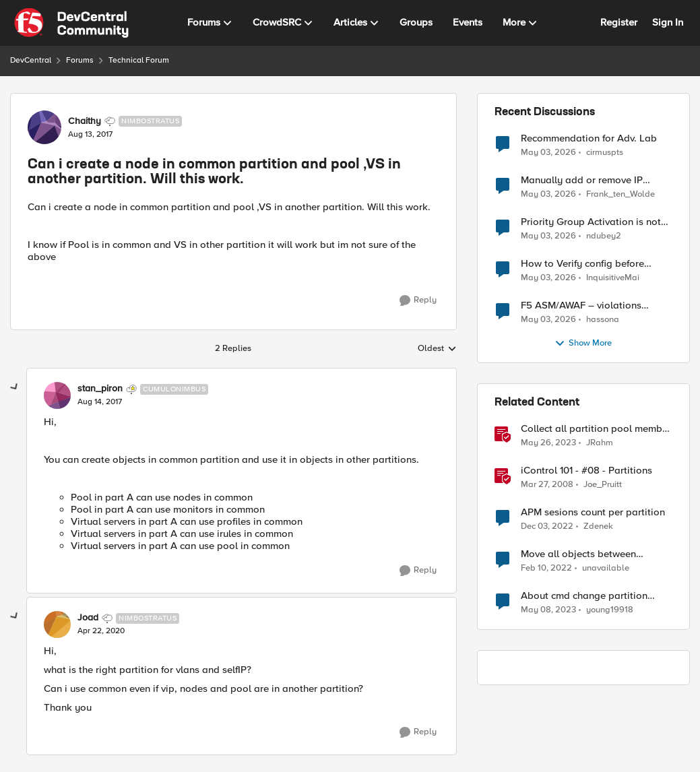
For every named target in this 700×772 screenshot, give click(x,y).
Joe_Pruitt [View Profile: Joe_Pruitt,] (603, 485)
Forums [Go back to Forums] (80, 60)
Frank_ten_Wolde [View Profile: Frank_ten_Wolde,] (621, 194)
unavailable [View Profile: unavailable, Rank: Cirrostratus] (606, 568)
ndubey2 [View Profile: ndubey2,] (604, 236)
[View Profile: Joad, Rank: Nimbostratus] (57, 624)
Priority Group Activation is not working (591, 222)
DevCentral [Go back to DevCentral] (31, 60)
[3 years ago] (548, 443)
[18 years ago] (547, 485)
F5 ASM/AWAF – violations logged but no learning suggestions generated (581, 305)
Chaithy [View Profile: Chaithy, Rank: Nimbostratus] (85, 121)
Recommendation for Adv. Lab (589, 138)
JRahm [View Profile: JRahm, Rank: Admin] (600, 443)
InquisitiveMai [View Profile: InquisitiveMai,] (613, 278)
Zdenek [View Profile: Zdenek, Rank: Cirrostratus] (598, 526)
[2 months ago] (548, 152)
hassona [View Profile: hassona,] (603, 320)
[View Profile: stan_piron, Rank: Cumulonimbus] (57, 395)
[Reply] (418, 300)
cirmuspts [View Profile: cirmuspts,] (605, 152)
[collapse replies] (15, 387)
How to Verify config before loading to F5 (582, 264)
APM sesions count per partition (593, 512)
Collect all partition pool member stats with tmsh (596, 429)
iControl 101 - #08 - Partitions (586, 471)
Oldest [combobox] (437, 349)
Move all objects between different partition (578, 554)
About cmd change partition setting (584, 596)
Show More (583, 344)
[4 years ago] (546, 569)
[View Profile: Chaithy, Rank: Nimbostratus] (44, 127)
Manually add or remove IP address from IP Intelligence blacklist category (583, 180)
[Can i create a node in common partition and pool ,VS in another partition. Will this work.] (100, 402)
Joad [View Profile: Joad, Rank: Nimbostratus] (88, 618)
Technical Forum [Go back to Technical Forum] (139, 60)
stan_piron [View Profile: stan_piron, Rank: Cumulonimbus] (100, 389)
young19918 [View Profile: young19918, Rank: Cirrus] (610, 610)
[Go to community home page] (71, 23)
